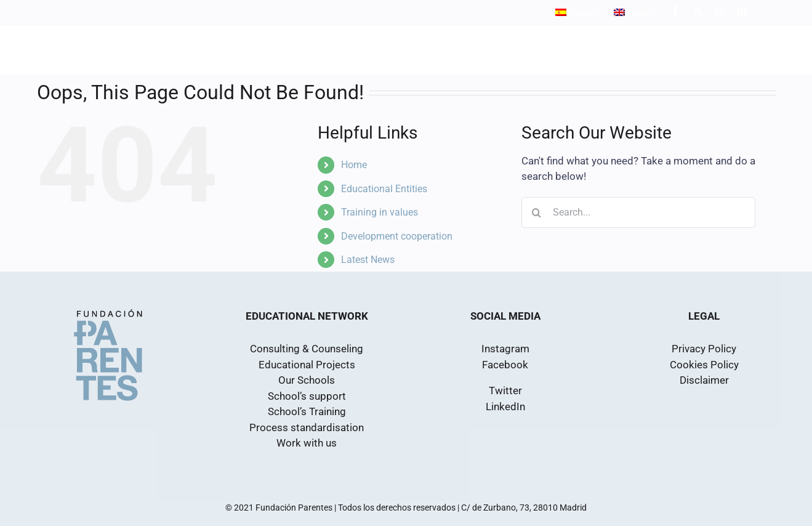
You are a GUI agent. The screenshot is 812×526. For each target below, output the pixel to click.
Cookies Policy (704, 365)
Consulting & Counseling (307, 349)
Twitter (505, 390)
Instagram (505, 349)
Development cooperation (397, 236)
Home (354, 165)
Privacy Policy (704, 349)
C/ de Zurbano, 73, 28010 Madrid (524, 508)
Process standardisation (307, 427)
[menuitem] (577, 12)
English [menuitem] (641, 13)
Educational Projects (307, 365)
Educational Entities (384, 189)
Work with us (307, 443)
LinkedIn (505, 407)
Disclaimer (704, 380)
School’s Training (307, 411)
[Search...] (638, 212)
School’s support (307, 396)
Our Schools (307, 380)
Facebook (505, 365)
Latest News (368, 260)
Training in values (380, 212)
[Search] (537, 212)
